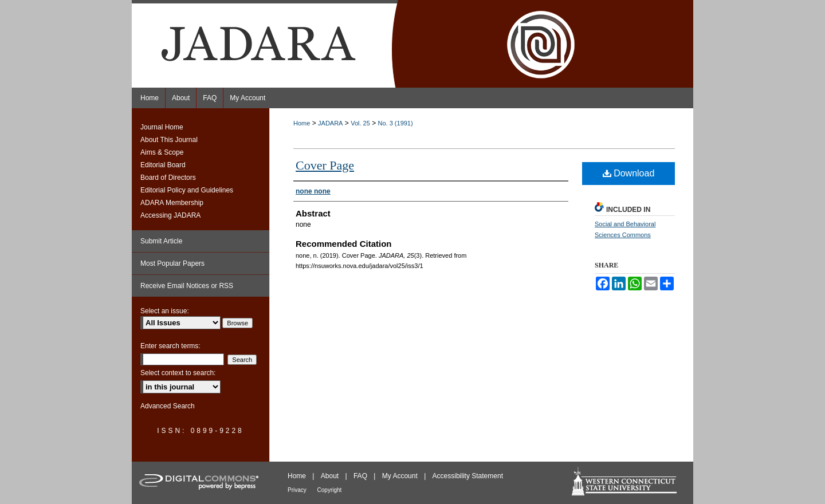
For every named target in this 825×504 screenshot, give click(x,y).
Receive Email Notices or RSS (187, 286)
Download (629, 173)
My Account (401, 476)
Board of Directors (168, 178)
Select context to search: (178, 373)
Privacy (298, 490)
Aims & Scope (162, 152)
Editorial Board (163, 165)
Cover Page (325, 165)
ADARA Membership (172, 203)
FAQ (361, 476)
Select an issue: (165, 311)
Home (302, 123)
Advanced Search (168, 406)
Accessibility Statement (468, 476)
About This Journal (169, 140)
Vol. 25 (360, 123)
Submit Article (161, 241)
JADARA (330, 123)
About (331, 476)
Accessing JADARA (170, 215)
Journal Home (162, 127)
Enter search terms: (170, 346)
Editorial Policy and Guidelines (187, 190)
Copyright (330, 490)
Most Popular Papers (172, 263)
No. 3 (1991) (396, 123)
